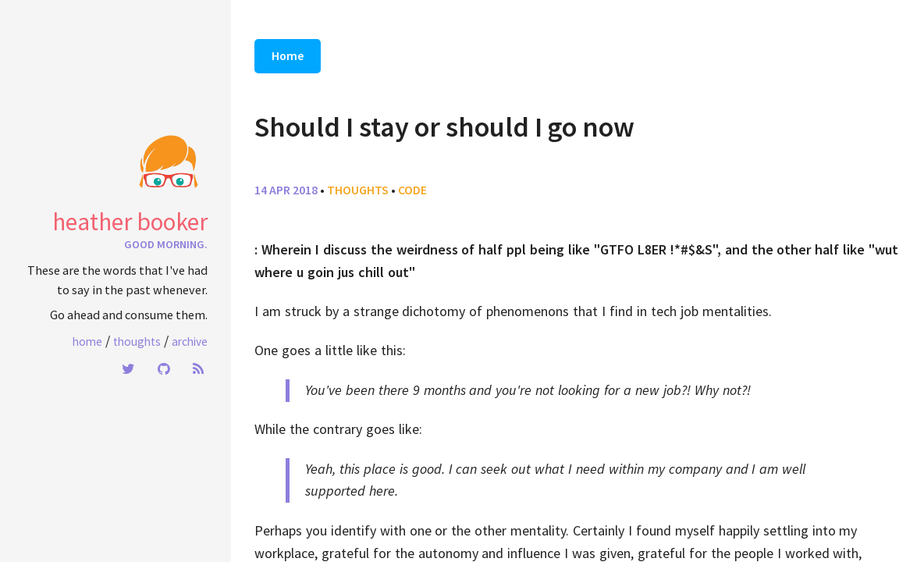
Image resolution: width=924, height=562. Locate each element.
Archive (190, 341)
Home (87, 341)
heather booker (130, 222)
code (412, 190)
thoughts (358, 190)
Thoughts (137, 341)
